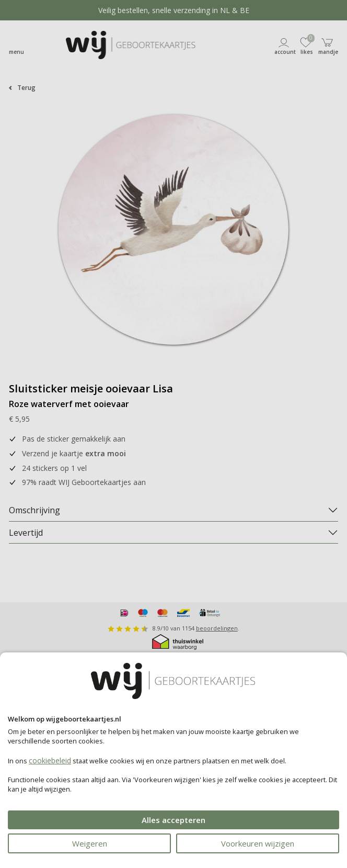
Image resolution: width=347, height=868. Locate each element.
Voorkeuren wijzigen (258, 843)
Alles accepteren (173, 820)
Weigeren (90, 843)
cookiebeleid (50, 760)
